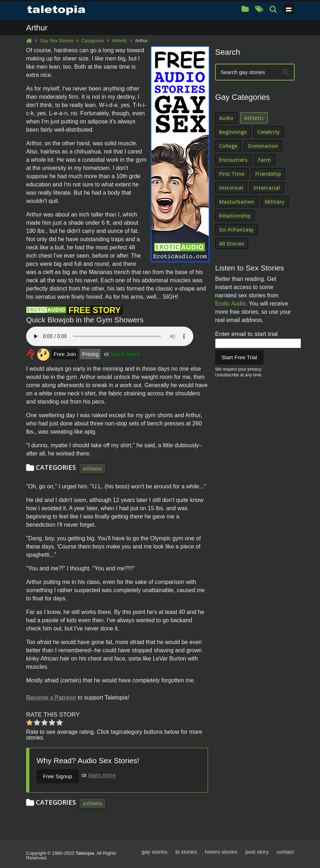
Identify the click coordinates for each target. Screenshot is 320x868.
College (228, 146)
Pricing (90, 354)
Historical (231, 188)
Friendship (268, 174)
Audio (226, 118)
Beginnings (233, 132)
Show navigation (289, 9)
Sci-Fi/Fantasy (236, 230)
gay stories (154, 852)
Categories (93, 41)
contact (285, 852)
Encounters (233, 160)
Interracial (267, 188)
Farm (265, 160)
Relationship (235, 216)
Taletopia (85, 853)
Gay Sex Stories (57, 41)
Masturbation (237, 202)
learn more (125, 354)
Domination (263, 146)
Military (275, 202)
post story (257, 852)
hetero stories (221, 852)
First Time (232, 174)
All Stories (232, 243)
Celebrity (269, 132)
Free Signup (58, 776)
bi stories (186, 852)
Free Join (65, 354)
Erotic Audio (230, 304)
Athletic (120, 41)
